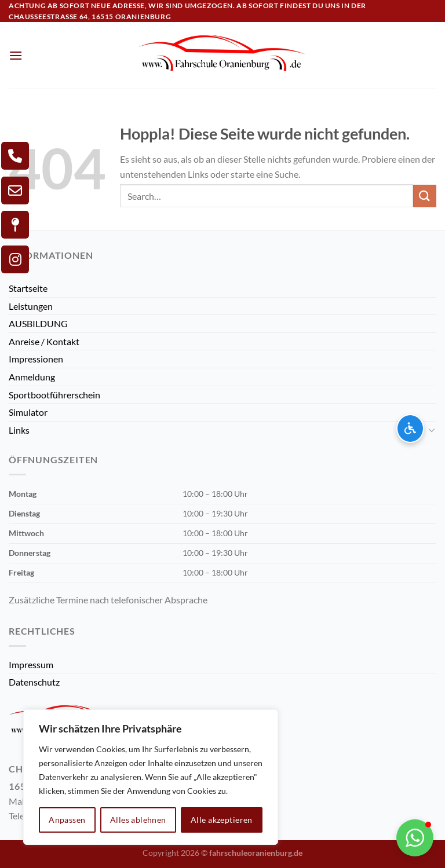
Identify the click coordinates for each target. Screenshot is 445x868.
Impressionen (36, 359)
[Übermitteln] (425, 196)
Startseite (28, 288)
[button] (415, 838)
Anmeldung (32, 377)
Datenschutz (34, 682)
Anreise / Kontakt (44, 341)
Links (19, 430)
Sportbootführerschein (54, 395)
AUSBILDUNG (38, 323)
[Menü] (16, 55)
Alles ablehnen (138, 820)
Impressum (31, 664)
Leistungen (31, 306)
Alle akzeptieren (222, 820)
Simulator (28, 412)
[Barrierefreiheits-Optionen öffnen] (410, 428)
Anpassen (67, 820)
